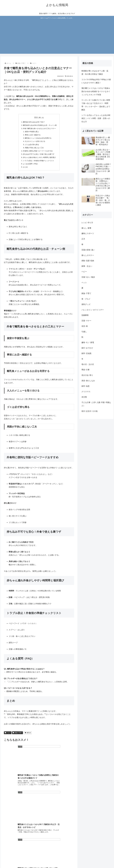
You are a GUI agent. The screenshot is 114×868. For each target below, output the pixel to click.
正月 (83, 239)
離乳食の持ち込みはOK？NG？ (34, 122)
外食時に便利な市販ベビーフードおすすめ (38, 151)
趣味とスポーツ (88, 233)
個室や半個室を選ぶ (32, 132)
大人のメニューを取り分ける (35, 141)
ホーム (49, 861)
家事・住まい (87, 266)
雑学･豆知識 (86, 353)
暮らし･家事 (86, 228)
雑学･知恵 (85, 386)
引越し (84, 332)
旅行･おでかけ (87, 348)
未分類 (84, 397)
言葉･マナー (86, 321)
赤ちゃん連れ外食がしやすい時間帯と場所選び (39, 157)
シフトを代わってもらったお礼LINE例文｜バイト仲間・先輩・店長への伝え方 (96, 118)
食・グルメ (86, 299)
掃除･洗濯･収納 (88, 261)
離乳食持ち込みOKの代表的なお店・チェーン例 (40, 125)
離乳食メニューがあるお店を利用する (38, 138)
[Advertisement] (57, 36)
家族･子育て (17, 733)
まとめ (25, 167)
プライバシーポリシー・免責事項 (77, 861)
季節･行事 (85, 370)
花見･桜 (85, 326)
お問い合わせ (59, 861)
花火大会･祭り (87, 375)
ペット (84, 283)
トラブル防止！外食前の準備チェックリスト (39, 161)
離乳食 (28, 733)
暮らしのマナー (88, 255)
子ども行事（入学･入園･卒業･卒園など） (96, 404)
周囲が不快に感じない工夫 (34, 148)
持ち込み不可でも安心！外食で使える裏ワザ (39, 154)
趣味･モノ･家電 (88, 342)
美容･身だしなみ (88, 381)
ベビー (8, 733)
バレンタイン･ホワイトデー (93, 310)
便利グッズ (86, 304)
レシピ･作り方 (87, 223)
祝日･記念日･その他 (90, 411)
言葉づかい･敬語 (88, 277)
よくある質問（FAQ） (31, 164)
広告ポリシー (96, 861)
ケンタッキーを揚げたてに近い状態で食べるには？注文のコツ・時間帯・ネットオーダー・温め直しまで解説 (96, 105)
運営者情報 (107, 861)
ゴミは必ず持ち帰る (32, 145)
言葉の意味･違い (88, 250)
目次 (36, 117)
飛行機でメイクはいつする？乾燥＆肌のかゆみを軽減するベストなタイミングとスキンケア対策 (96, 91)
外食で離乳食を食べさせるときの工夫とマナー (39, 128)
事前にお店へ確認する (33, 135)
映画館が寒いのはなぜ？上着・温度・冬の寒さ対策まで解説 (95, 73)
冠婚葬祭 (85, 315)
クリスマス (86, 392)
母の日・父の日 (88, 364)
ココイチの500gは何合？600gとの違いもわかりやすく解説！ (96, 81)
